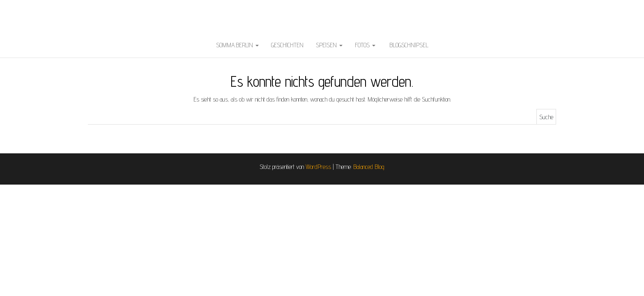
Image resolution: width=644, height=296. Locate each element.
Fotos (365, 45)
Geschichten (287, 45)
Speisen (329, 45)
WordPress (318, 167)
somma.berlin (237, 45)
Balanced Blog (369, 167)
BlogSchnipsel (408, 45)
